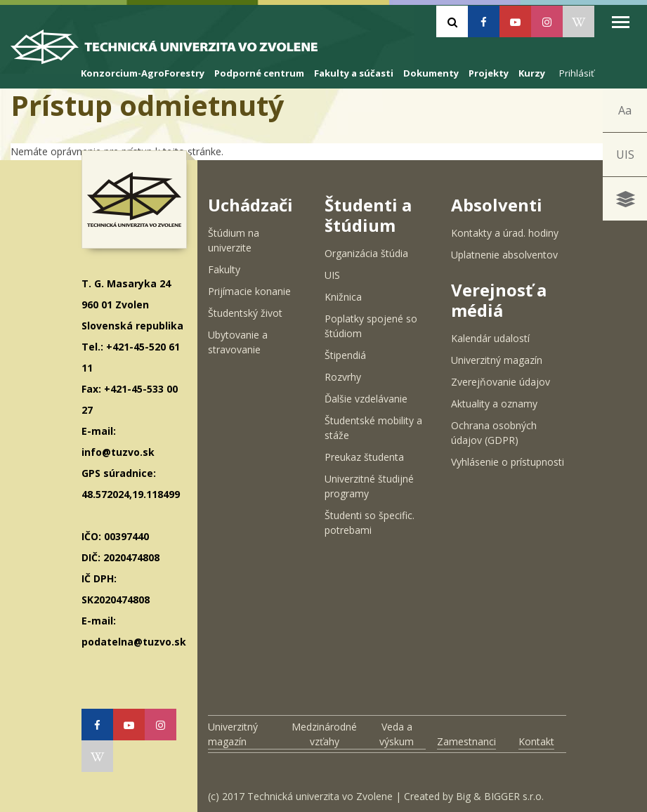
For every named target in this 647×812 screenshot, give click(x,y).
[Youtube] (515, 21)
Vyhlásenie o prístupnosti (508, 462)
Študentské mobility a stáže (373, 428)
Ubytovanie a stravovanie (238, 342)
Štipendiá (345, 355)
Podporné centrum (259, 73)
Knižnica (343, 297)
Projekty (489, 73)
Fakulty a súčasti (354, 73)
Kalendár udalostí (490, 338)
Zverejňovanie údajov (501, 382)
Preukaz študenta (364, 457)
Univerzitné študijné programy (369, 486)
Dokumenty (431, 73)
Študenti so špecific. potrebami (370, 523)
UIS (625, 155)
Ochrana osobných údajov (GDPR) (494, 433)
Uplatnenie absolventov (504, 255)
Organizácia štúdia (366, 253)
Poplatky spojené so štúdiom (371, 326)
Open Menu (621, 22)
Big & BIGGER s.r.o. (500, 796)
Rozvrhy (343, 377)
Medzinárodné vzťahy (324, 734)
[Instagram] (547, 21)
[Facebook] (484, 21)
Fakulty (224, 269)
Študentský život (245, 313)
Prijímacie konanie (249, 291)
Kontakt (536, 741)
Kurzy (532, 73)
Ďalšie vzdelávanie (366, 399)
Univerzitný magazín (497, 360)
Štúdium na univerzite (234, 240)
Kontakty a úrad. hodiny (505, 233)
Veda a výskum (397, 734)
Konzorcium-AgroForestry (143, 73)
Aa (625, 110)
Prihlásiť (577, 73)
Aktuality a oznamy (494, 404)
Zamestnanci (466, 741)
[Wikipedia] (579, 21)
